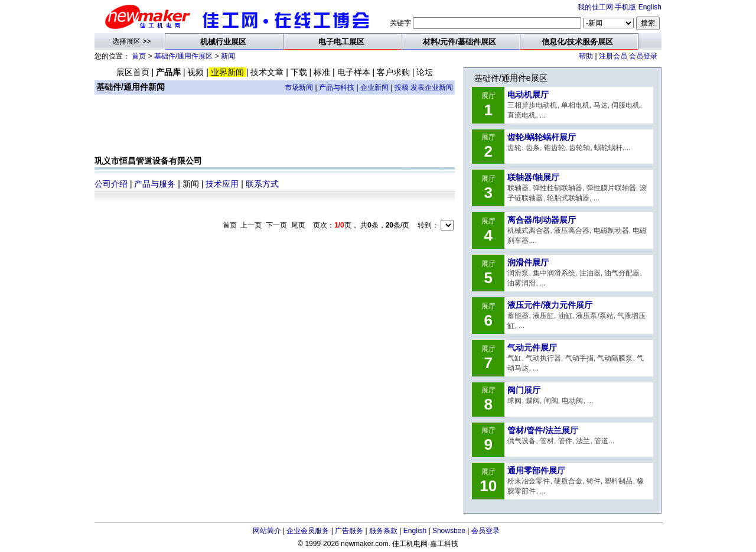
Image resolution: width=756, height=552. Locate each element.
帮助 (586, 56)
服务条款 (383, 531)
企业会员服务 (308, 531)
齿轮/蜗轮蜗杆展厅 (542, 137)
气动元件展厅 (532, 348)
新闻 (228, 56)
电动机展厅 (528, 95)
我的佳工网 (595, 7)
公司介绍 (111, 184)
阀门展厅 (524, 390)
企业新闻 (374, 87)
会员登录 (643, 56)
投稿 (402, 87)
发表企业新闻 (432, 87)
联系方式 (262, 184)
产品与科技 (337, 87)
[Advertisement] (275, 128)
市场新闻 (299, 87)
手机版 (625, 7)
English (650, 7)
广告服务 (349, 531)
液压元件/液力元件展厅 (550, 305)
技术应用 (222, 184)
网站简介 (267, 531)
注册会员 (613, 56)
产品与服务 (155, 184)
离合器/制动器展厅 (542, 220)
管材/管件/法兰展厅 (543, 430)
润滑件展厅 (528, 262)
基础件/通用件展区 (183, 56)
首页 (139, 56)
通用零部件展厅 (536, 470)
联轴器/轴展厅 (533, 177)
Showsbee (449, 531)
